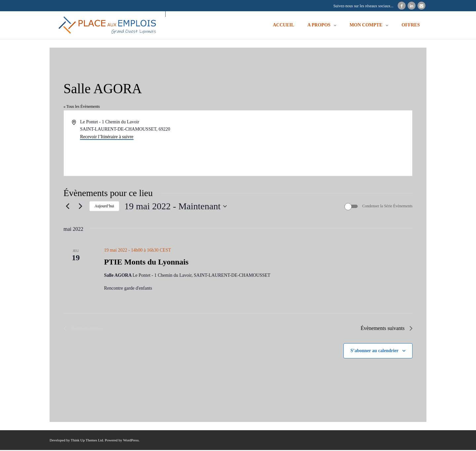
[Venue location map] (325, 143)
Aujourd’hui (104, 207)
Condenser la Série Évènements (387, 207)
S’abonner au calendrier (374, 352)
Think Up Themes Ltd (87, 441)
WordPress (131, 441)
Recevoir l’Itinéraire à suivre (107, 137)
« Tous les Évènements (82, 107)
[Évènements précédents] (67, 207)
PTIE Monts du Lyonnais (147, 263)
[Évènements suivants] (80, 207)
